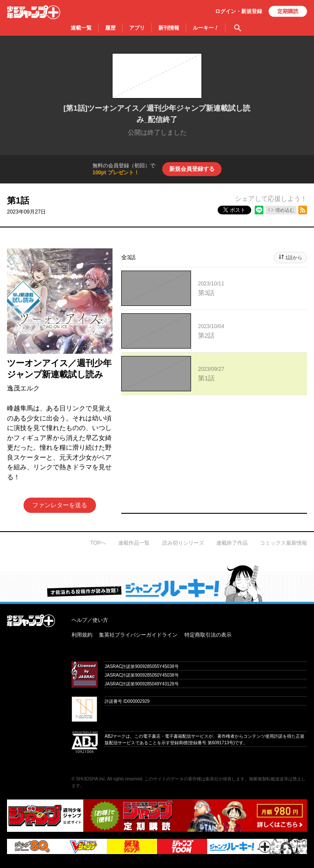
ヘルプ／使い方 (90, 620)
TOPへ (98, 543)
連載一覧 (81, 28)
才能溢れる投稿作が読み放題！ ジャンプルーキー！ (157, 583)
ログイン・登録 (239, 11)
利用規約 (82, 635)
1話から (294, 258)
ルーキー (206, 28)
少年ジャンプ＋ (34, 12)
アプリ (137, 28)
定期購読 (288, 11)
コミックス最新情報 (283, 543)
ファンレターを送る (60, 505)
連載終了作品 (232, 543)
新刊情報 (169, 28)
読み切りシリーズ (183, 543)
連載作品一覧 (134, 543)
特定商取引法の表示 (208, 635)
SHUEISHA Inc (90, 779)
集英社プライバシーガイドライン (138, 635)
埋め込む (285, 210)
